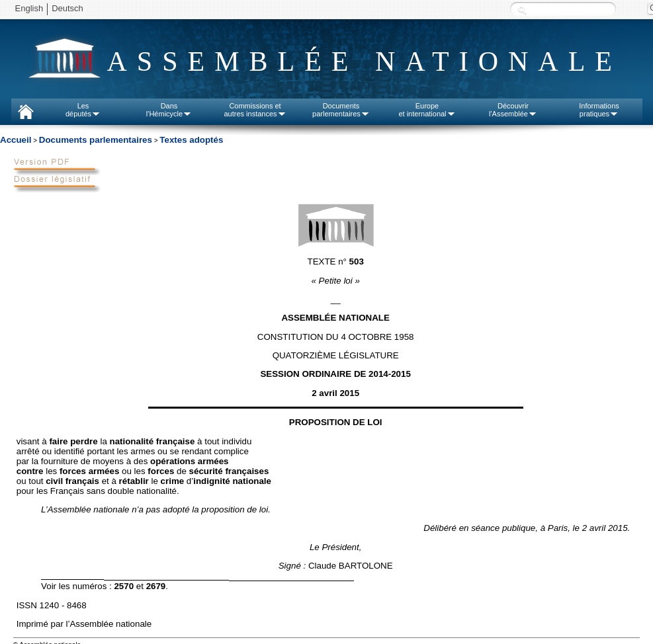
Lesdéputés (83, 110)
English (29, 8)
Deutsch (67, 8)
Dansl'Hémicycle (169, 110)
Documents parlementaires (96, 140)
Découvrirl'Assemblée (513, 110)
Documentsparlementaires (341, 110)
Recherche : (522, 10)
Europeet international (427, 110)
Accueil (16, 140)
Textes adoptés (191, 140)
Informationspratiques (599, 110)
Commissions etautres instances (255, 110)
